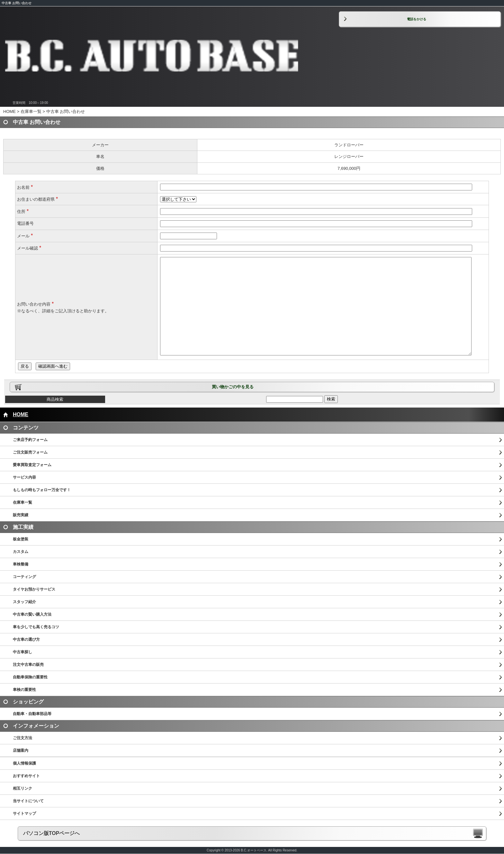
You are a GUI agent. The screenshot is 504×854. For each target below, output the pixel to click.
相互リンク (22, 788)
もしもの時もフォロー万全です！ (42, 490)
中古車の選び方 (26, 639)
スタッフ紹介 (24, 602)
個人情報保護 (24, 763)
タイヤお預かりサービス (34, 589)
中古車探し (22, 652)
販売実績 (21, 515)
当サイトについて (28, 801)
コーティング (24, 577)
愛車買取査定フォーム (32, 465)
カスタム (21, 552)
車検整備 (21, 564)
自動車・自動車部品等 (32, 714)
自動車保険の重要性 (30, 677)
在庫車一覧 (31, 111)
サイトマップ (24, 813)
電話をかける (417, 19)
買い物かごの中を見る (233, 387)
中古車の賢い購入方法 (32, 614)
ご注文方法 (22, 738)
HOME (9, 111)
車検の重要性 (24, 690)
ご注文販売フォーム (30, 452)
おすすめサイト (26, 776)
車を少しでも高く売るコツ (36, 627)
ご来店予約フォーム (30, 440)
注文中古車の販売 (28, 665)
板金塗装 (21, 539)
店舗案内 (21, 750)
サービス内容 (24, 477)
